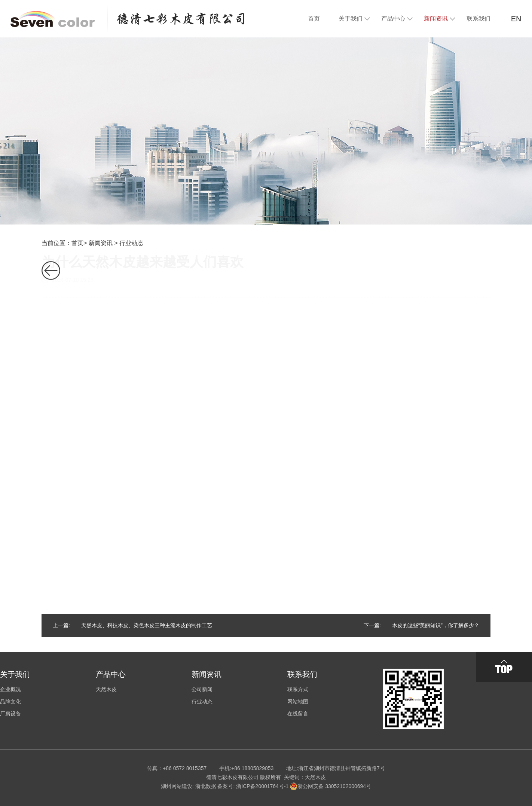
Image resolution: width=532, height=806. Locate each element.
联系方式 (298, 689)
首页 (77, 243)
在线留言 (298, 714)
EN (516, 19)
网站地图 (298, 702)
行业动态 (131, 243)
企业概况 (10, 689)
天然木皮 (106, 689)
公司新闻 (202, 689)
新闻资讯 (101, 243)
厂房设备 (10, 714)
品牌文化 (10, 702)
